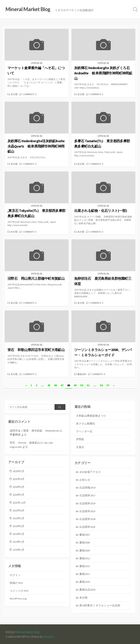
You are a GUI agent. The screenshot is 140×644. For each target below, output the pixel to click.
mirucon (49, 636)
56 (101, 385)
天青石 (80, 447)
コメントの (19, 591)
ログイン (15, 575)
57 (108, 385)
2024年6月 (19, 487)
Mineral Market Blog (28, 632)
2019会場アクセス (90, 471)
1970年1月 (19, 550)
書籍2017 (85, 574)
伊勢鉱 (80, 439)
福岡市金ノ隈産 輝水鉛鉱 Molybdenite (35, 430)
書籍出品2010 (87, 590)
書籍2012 (85, 559)
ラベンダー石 (84, 431)
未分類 (14, 94)
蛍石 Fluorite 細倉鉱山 (25, 442)
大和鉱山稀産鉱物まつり (91, 415)
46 (55, 385)
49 (75, 385)
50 (82, 385)
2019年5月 (19, 534)
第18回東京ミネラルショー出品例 (100, 606)
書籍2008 (85, 543)
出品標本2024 (87, 519)
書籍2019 (85, 582)
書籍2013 (85, 566)
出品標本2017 (87, 495)
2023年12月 (19, 502)
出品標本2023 (87, 511)
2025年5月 (19, 471)
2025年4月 (19, 479)
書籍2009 (85, 551)
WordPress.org (18, 598)
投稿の (16, 583)
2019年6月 (19, 526)
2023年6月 (19, 510)
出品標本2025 (87, 527)
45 (49, 385)
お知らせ (85, 479)
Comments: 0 (30, 94)
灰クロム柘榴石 (86, 423)
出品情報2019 (87, 487)
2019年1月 (19, 542)
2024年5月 (19, 494)
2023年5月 (19, 518)
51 (88, 385)
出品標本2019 (87, 503)
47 (62, 385)
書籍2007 (82, 374)
